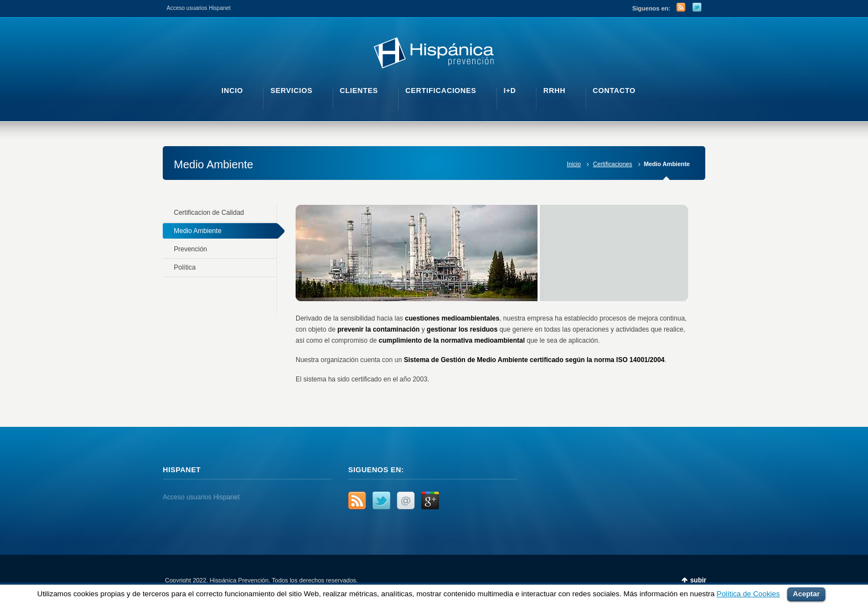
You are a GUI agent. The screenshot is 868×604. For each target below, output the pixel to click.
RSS (681, 7)
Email (406, 500)
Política (185, 267)
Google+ (430, 500)
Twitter (697, 7)
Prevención (190, 249)
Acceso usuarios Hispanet (199, 8)
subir (698, 580)
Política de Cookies (748, 594)
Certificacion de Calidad (209, 213)
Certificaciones (613, 164)
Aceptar (806, 594)
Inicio (574, 164)
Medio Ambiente (198, 231)
